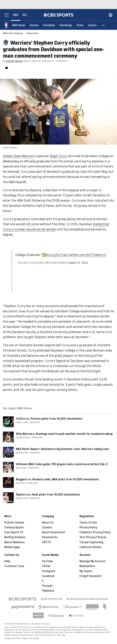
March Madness (14, 542)
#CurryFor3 (54, 255)
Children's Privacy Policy (95, 532)
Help (7, 561)
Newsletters (87, 566)
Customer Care (14, 566)
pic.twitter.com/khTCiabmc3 (85, 255)
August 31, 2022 (78, 263)
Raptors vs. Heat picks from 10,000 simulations (48, 495)
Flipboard (48, 591)
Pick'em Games (14, 523)
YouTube (47, 561)
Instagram (49, 571)
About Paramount (53, 532)
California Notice (90, 547)
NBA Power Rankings (13, 33)
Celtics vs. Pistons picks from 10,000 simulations (49, 419)
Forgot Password (90, 576)
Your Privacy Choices (93, 537)
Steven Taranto (15, 61)
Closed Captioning (91, 542)
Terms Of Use (88, 523)
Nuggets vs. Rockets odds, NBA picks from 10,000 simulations (58, 479)
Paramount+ (50, 537)
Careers (47, 527)
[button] (103, 25)
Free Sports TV (14, 532)
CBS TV (46, 542)
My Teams (86, 571)
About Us (48, 523)
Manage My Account (92, 561)
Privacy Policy (88, 527)
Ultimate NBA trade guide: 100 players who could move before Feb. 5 (62, 464)
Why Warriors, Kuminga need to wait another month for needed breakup (64, 434)
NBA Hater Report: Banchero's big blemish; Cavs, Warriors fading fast (62, 449)
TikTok (46, 566)
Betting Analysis (15, 537)
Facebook (48, 576)
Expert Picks (32, 33)
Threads (47, 586)
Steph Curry (58, 156)
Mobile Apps (12, 547)
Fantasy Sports (14, 527)
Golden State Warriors (19, 156)
